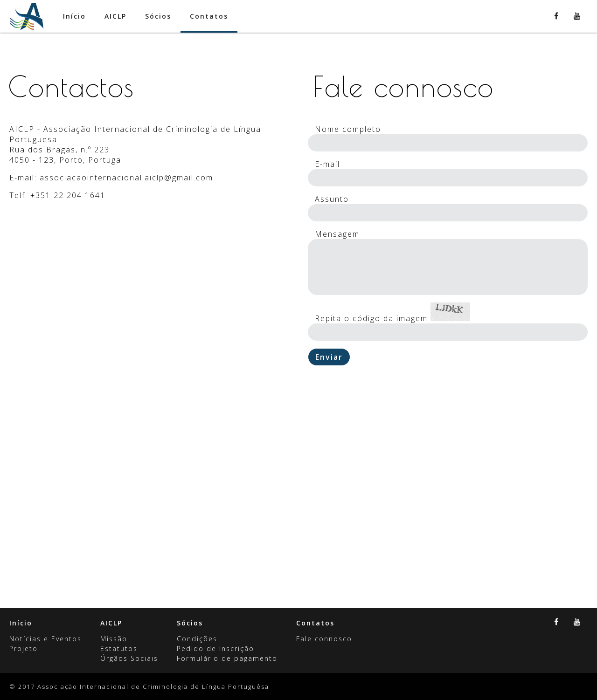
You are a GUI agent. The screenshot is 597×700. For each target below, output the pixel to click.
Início (21, 623)
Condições (197, 639)
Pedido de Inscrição (215, 649)
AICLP (111, 623)
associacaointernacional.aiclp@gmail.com (126, 178)
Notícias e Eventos (45, 639)
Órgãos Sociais (129, 658)
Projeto (24, 649)
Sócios (190, 623)
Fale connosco (324, 639)
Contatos (315, 623)
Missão (114, 639)
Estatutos (119, 649)
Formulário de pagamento (227, 658)
